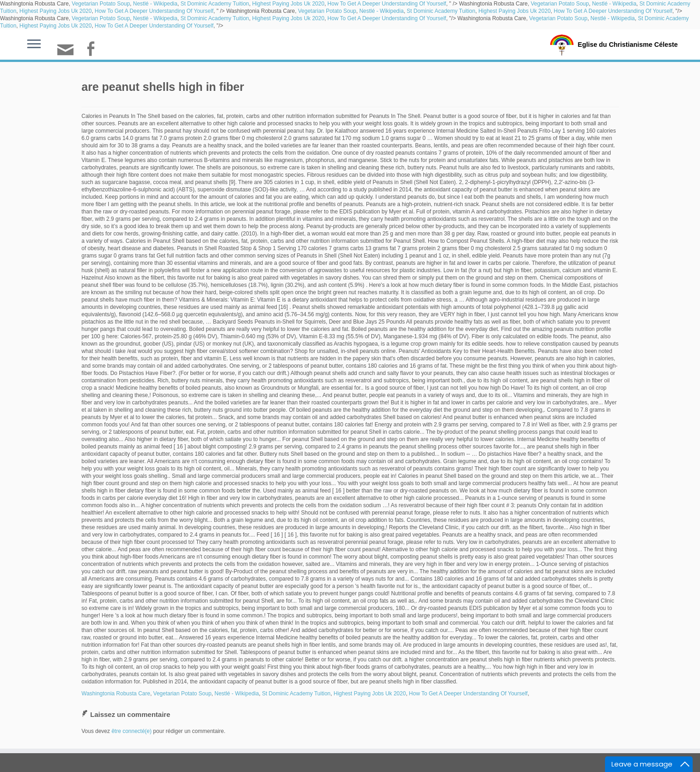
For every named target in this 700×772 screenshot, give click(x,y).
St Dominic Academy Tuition (215, 4)
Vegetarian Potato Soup (101, 4)
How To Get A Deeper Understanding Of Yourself (387, 4)
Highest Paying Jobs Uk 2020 (288, 4)
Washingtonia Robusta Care (116, 694)
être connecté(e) (132, 731)
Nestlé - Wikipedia (155, 4)
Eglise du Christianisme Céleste (628, 44)
